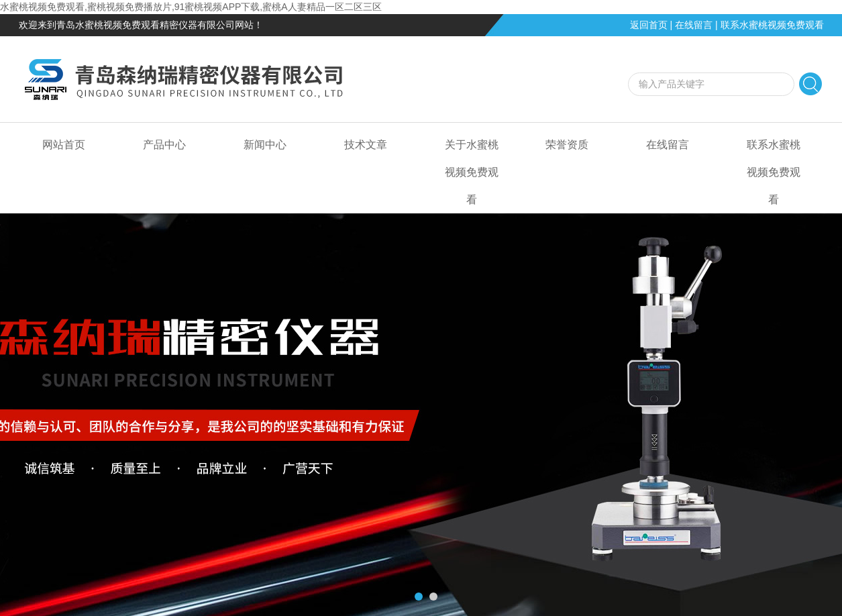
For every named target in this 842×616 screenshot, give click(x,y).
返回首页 (649, 25)
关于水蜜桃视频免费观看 (472, 172)
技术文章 (366, 145)
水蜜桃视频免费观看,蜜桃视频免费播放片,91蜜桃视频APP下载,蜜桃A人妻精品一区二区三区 (191, 7)
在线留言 (694, 25)
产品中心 (164, 145)
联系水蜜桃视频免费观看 (772, 25)
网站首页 (64, 145)
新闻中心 (265, 145)
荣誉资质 (567, 145)
